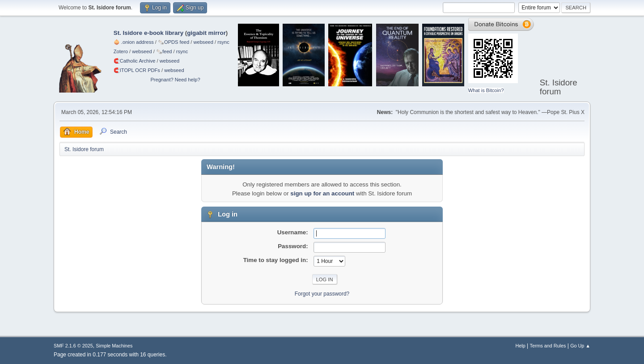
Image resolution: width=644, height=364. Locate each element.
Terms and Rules (548, 346)
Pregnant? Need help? (175, 80)
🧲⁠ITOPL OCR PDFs (137, 70)
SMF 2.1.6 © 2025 (73, 346)
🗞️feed (164, 51)
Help (521, 346)
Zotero (121, 51)
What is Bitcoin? (486, 90)
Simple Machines (114, 346)
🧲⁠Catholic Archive (135, 61)
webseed (203, 42)
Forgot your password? (322, 294)
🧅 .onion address (134, 42)
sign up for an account (322, 193)
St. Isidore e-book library (148, 33)
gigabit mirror (206, 33)
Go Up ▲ (580, 346)
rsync (223, 42)
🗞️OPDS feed (174, 42)
